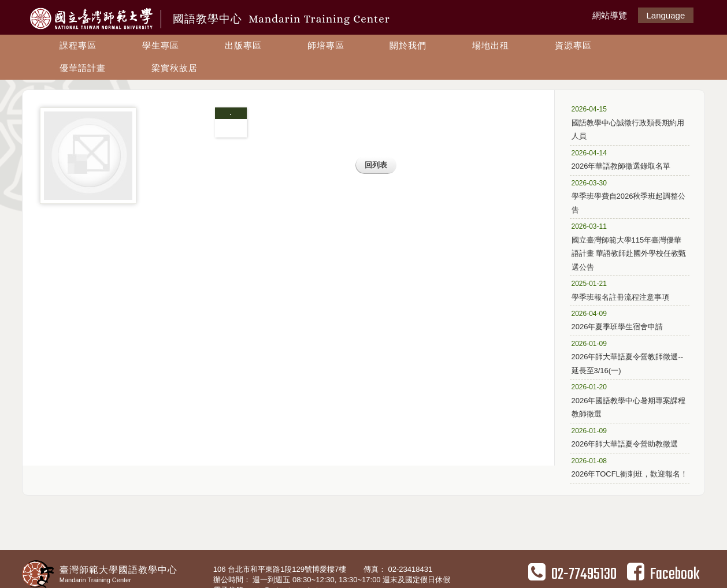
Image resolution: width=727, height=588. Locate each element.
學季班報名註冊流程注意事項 (626, 290)
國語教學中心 (281, 19)
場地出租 (491, 45)
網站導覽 (610, 15)
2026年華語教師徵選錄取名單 (626, 159)
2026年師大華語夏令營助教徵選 (626, 437)
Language (666, 15)
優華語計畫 (83, 68)
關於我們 (408, 45)
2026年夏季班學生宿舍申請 (626, 320)
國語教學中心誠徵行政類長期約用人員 (628, 122)
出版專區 (243, 45)
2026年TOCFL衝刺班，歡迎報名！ (630, 467)
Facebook (663, 574)
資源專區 (573, 45)
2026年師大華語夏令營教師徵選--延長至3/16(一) (628, 356)
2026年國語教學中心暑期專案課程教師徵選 (629, 400)
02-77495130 (572, 574)
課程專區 (78, 45)
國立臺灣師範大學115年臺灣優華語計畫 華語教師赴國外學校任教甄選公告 (629, 246)
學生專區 (161, 45)
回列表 (376, 165)
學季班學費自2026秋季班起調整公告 (629, 196)
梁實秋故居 (175, 68)
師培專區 (326, 45)
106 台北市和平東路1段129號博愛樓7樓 (281, 569)
